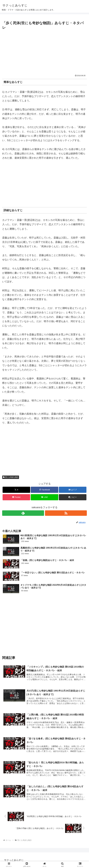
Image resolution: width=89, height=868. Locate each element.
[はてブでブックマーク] (73, 490)
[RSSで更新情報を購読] (66, 513)
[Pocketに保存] (16, 497)
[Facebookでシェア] (44, 490)
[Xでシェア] (16, 490)
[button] (73, 497)
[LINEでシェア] (44, 497)
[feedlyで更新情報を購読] (23, 513)
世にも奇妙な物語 (11, 477)
